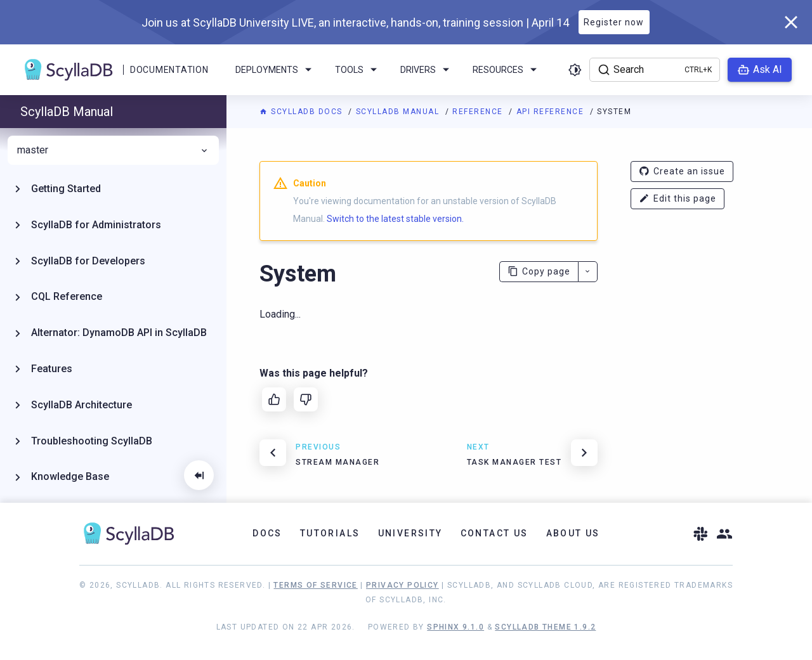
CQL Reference (67, 296)
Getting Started (66, 189)
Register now (614, 22)
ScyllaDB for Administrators (96, 225)
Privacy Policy (403, 585)
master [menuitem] (113, 150)
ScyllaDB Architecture (82, 405)
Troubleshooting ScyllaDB (92, 441)
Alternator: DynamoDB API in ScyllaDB (119, 333)
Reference (479, 112)
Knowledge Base (70, 476)
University (410, 533)
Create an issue (682, 171)
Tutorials (330, 533)
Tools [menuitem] (358, 70)
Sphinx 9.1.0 (455, 627)
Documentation (169, 70)
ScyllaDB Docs (302, 112)
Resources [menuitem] (507, 70)
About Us (573, 533)
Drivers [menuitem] (427, 70)
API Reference (552, 112)
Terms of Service (315, 585)
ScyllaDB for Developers (88, 261)
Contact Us (494, 533)
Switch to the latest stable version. (395, 219)
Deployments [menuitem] (276, 70)
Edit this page (678, 199)
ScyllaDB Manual (399, 112)
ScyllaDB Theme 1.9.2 (545, 627)
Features (52, 369)
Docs (267, 533)
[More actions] (588, 272)
